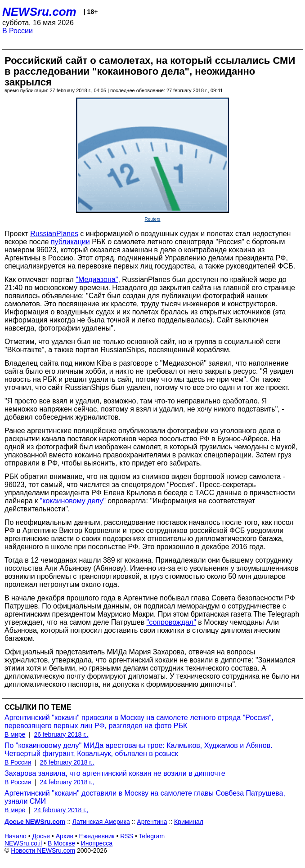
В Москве (61, 843)
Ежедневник (97, 836)
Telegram (152, 836)
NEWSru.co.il (23, 843)
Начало (16, 836)
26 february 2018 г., (61, 734)
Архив (65, 836)
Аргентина (152, 822)
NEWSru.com (39, 12)
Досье (41, 836)
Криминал (189, 822)
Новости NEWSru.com (43, 850)
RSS (127, 836)
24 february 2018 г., (67, 782)
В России (18, 31)
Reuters (152, 219)
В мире (15, 734)
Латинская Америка (101, 822)
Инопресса (97, 843)
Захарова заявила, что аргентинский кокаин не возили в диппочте (115, 773)
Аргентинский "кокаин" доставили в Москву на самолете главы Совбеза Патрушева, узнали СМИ (145, 797)
